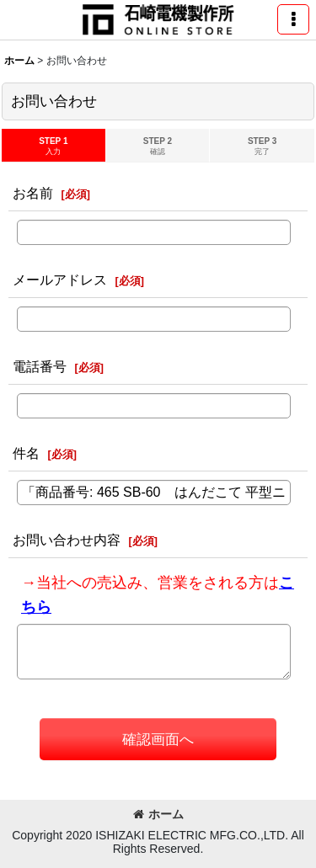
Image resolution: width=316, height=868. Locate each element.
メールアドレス (60, 280)
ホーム (158, 814)
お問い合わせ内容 (67, 540)
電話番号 (40, 366)
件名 (26, 453)
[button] (293, 19)
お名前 (33, 193)
